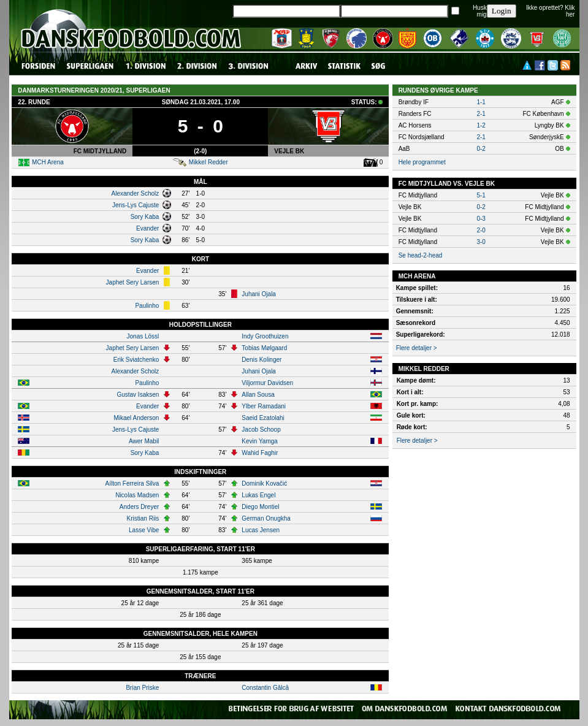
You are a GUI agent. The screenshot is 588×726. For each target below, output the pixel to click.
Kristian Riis (143, 518)
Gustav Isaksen (138, 395)
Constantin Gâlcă (265, 688)
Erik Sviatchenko (136, 360)
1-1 (481, 102)
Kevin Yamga (260, 441)
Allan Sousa (258, 395)
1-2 (481, 125)
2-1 (481, 114)
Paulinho (147, 306)
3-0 (481, 242)
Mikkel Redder (208, 162)
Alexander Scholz (136, 193)
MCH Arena (48, 162)
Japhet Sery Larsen (133, 282)
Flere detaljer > (417, 348)
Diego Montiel (260, 507)
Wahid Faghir (260, 453)
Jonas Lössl (143, 336)
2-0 (481, 230)
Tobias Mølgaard (264, 348)
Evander (147, 228)
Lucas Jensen (261, 530)
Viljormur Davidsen (267, 383)
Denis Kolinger (262, 360)
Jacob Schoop (261, 430)
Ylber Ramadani (264, 406)
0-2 (481, 149)
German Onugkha (266, 518)
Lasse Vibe (144, 530)
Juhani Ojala (259, 294)
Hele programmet (422, 162)
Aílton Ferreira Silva (132, 483)
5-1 (481, 195)
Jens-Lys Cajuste (136, 205)
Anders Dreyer (139, 507)
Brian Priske (142, 688)
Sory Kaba (145, 217)
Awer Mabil (144, 441)
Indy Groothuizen (265, 336)
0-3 (481, 219)
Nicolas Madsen (137, 495)
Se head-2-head (421, 255)
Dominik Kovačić (264, 483)
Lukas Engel (258, 495)
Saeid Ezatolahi (263, 418)
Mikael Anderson (136, 418)
